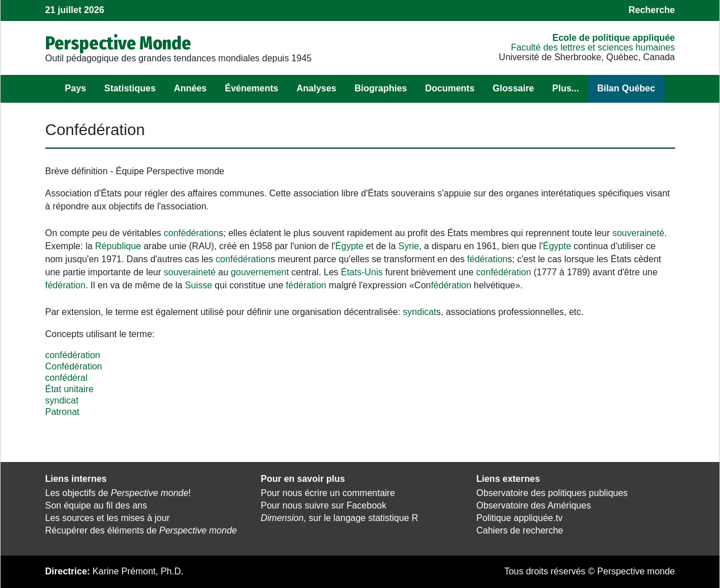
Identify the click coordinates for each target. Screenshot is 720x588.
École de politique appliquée (613, 38)
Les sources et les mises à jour (108, 518)
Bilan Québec (626, 88)
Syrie (409, 246)
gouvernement (260, 272)
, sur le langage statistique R (340, 518)
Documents (450, 88)
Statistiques (130, 88)
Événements (251, 88)
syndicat (420, 312)
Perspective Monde (118, 43)
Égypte (350, 246)
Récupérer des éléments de (141, 530)
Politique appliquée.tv (520, 518)
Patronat (62, 412)
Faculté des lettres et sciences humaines (593, 47)
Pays (75, 88)
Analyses (316, 88)
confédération (73, 355)
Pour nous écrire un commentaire (328, 493)
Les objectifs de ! (118, 493)
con (171, 233)
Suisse (199, 285)
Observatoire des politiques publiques (552, 493)
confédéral (67, 378)
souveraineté (638, 233)
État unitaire (70, 389)
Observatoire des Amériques (534, 505)
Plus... (565, 88)
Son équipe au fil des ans (96, 505)
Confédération (74, 366)
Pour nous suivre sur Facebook (324, 505)
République (118, 246)
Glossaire (513, 88)
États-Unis (362, 272)
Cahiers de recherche (520, 530)
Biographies (381, 88)
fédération (198, 233)
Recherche (652, 10)
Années (190, 88)
